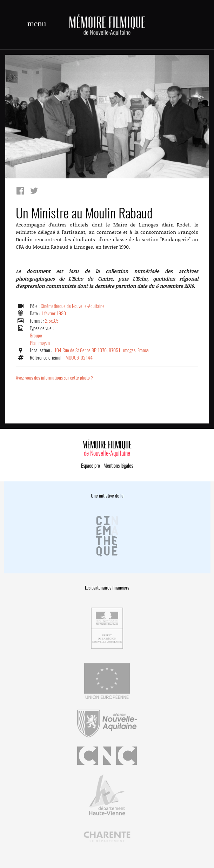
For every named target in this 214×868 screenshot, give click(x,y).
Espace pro (91, 466)
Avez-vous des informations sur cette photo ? (55, 378)
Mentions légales (118, 466)
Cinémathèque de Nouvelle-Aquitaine (73, 306)
